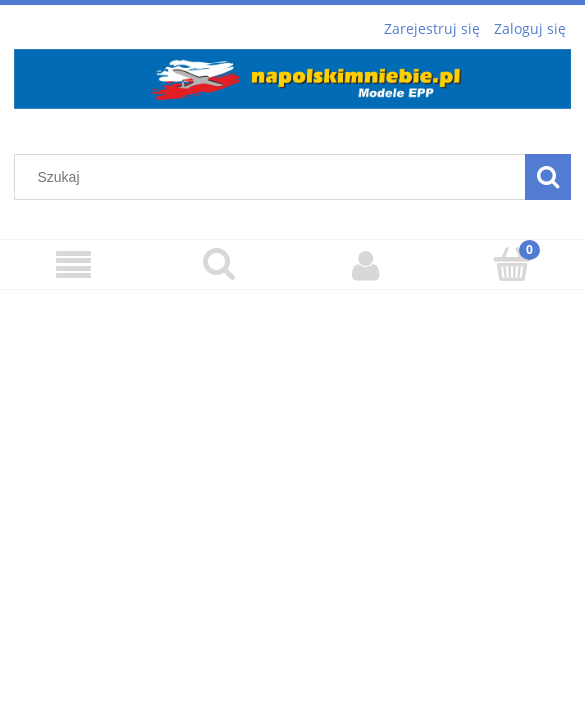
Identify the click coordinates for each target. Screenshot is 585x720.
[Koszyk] (512, 264)
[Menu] (73, 265)
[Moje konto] (366, 265)
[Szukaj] (219, 264)
